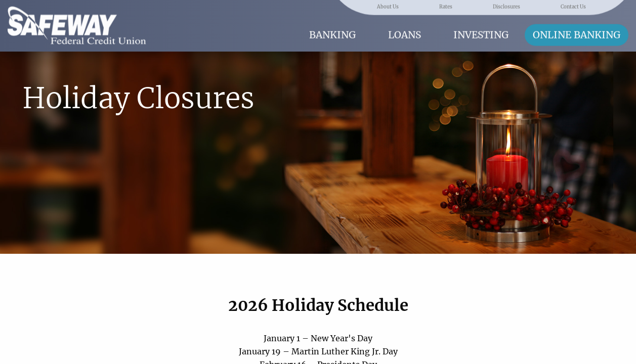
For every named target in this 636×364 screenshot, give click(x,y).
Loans (405, 34)
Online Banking (577, 34)
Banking (332, 34)
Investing (481, 34)
